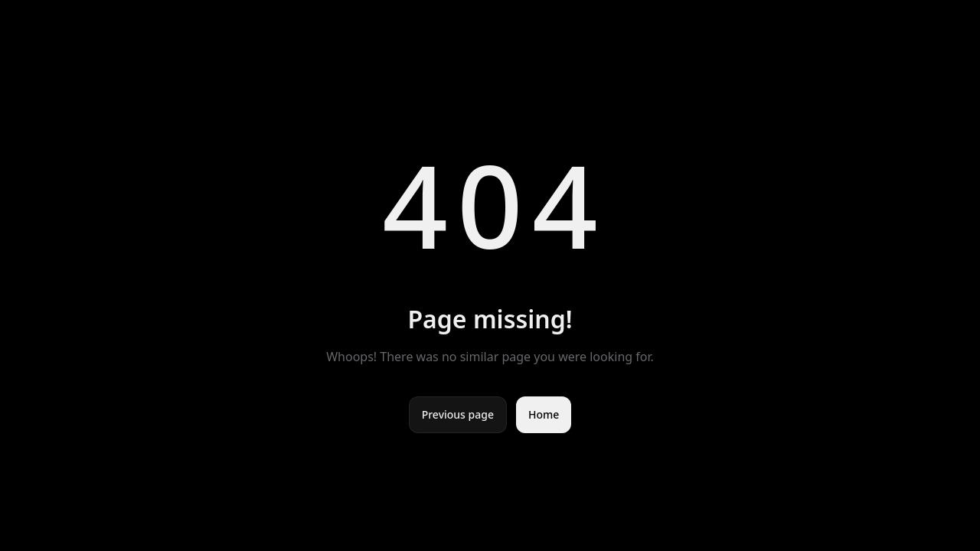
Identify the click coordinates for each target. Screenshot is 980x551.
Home (544, 414)
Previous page (458, 414)
